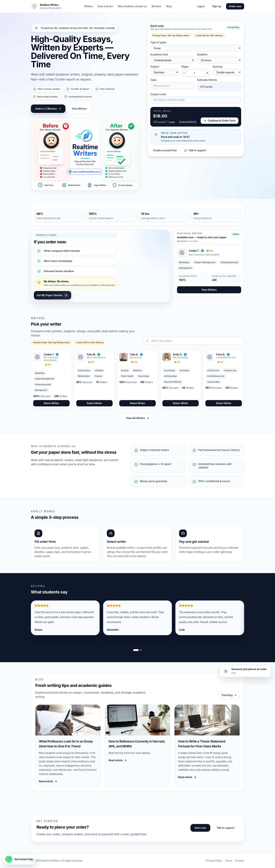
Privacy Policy (214, 861)
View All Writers (137, 418)
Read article (48, 781)
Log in (201, 6)
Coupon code (158, 94)
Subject (155, 67)
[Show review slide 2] (141, 650)
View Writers (79, 109)
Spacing (218, 67)
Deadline (202, 54)
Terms (229, 861)
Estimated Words (207, 80)
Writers (88, 6)
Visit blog (229, 695)
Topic (154, 80)
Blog (169, 6)
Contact (240, 861)
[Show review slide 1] (136, 650)
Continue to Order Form (219, 121)
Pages (185, 67)
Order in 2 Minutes (48, 109)
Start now (200, 828)
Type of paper (158, 42)
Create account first (165, 150)
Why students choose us (132, 6)
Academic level (159, 54)
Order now (235, 6)
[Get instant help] (20, 859)
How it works (105, 6)
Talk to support (195, 150)
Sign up (217, 6)
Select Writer (51, 403)
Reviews (157, 6)
